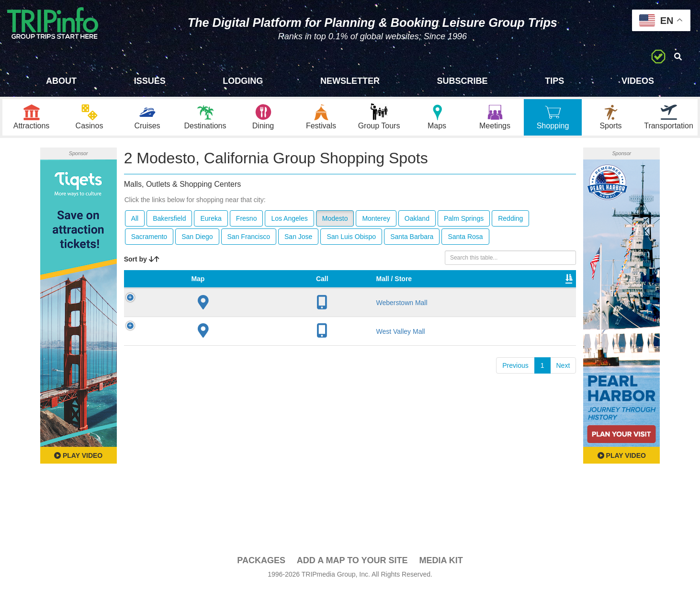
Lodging (243, 81)
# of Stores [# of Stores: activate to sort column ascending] (277, 286)
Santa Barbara (412, 239)
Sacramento (149, 239)
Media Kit (441, 563)
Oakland (417, 221)
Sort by (142, 261)
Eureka (211, 221)
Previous (515, 377)
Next (563, 377)
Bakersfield (169, 221)
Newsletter (350, 81)
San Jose (298, 239)
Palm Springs (464, 221)
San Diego (197, 239)
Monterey (376, 221)
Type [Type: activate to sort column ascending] (380, 291)
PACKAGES (261, 563)
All (135, 221)
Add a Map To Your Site (352, 563)
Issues (150, 81)
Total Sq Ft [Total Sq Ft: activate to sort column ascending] (435, 286)
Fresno (247, 221)
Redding (510, 221)
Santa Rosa (465, 239)
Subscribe (463, 81)
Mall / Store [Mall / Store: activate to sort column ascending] (190, 286)
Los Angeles (289, 221)
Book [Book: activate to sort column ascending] (514, 291)
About (61, 81)
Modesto (335, 221)
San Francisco (249, 239)
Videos (638, 81)
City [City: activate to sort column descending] (239, 291)
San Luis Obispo (351, 239)
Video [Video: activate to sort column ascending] (479, 291)
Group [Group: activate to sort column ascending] (551, 291)
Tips (554, 81)
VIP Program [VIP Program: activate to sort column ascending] (330, 286)
